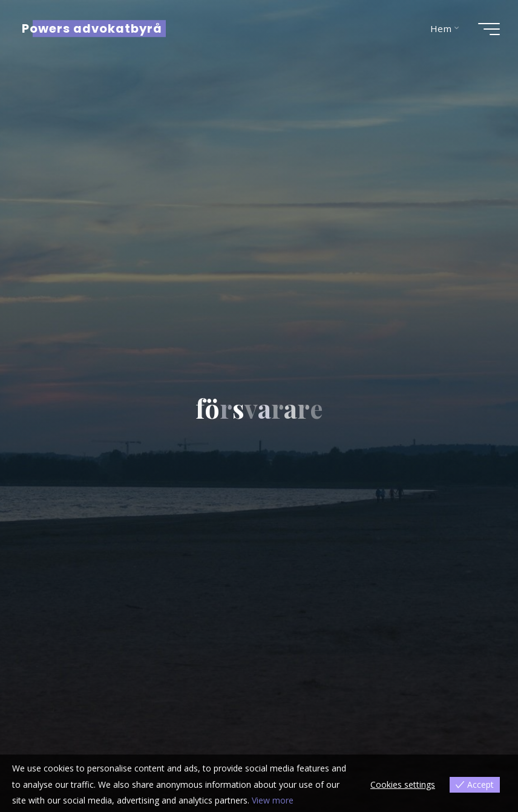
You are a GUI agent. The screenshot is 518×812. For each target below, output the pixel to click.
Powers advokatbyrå (92, 28)
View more (273, 800)
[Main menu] (489, 29)
